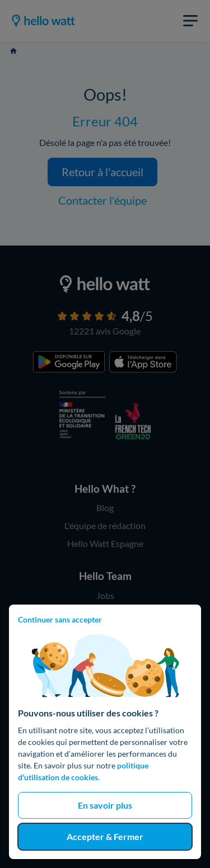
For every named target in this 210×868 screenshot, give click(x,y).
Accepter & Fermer (105, 836)
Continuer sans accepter (60, 619)
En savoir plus (105, 805)
